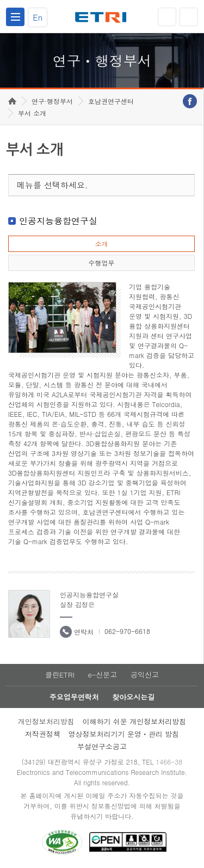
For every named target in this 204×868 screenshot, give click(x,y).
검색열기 (189, 17)
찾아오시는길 (133, 697)
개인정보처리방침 (46, 721)
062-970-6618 (127, 631)
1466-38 (169, 762)
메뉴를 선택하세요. (52, 185)
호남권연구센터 (111, 101)
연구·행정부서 (52, 101)
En (38, 17)
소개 (101, 244)
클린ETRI (60, 675)
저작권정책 (43, 734)
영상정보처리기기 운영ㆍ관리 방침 (124, 734)
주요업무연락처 (74, 697)
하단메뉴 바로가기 (0, 0)
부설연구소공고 (102, 746)
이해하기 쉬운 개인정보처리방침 (135, 721)
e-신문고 (102, 675)
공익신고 (145, 675)
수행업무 (101, 263)
